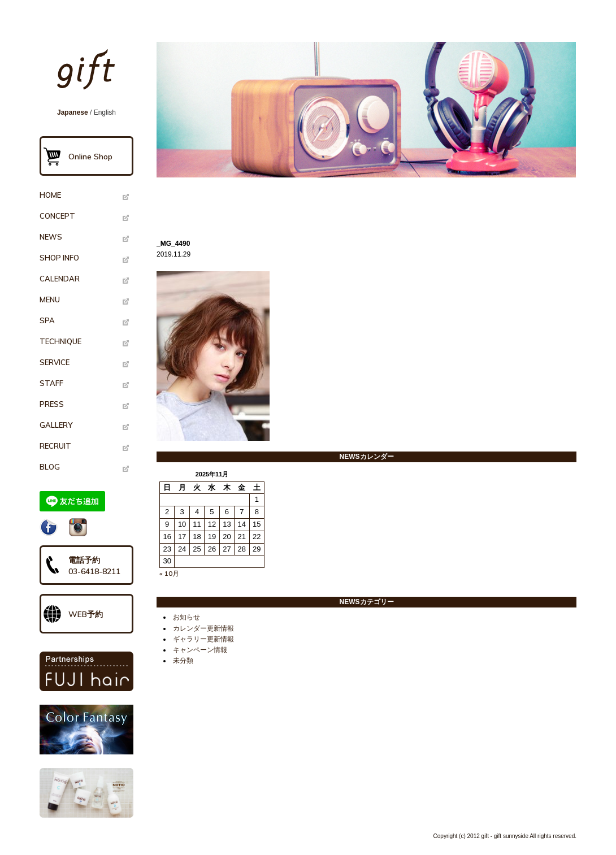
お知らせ (186, 617)
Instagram (78, 527)
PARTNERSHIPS (86, 671)
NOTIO (86, 793)
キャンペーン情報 (200, 650)
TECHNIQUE (60, 341)
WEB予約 (86, 614)
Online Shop (90, 157)
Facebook (49, 527)
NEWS (51, 237)
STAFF (51, 383)
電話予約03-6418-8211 (94, 566)
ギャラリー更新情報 (203, 639)
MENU (50, 300)
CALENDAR (60, 279)
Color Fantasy (86, 730)
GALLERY (56, 425)
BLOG (50, 467)
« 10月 (169, 573)
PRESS (52, 404)
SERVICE (55, 362)
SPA (47, 320)
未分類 (183, 661)
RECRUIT (55, 446)
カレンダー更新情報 (203, 628)
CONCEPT (57, 216)
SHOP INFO (59, 258)
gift (90, 75)
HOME (50, 195)
